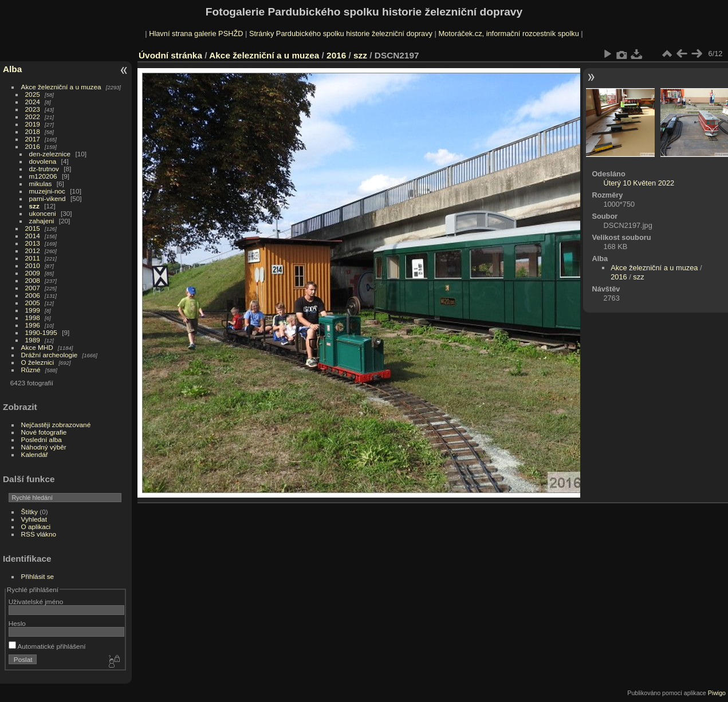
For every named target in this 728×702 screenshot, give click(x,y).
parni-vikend (48, 198)
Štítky (29, 512)
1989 (33, 340)
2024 (33, 102)
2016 (33, 146)
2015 (33, 228)
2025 (33, 94)
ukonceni (43, 213)
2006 (33, 295)
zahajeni (42, 221)
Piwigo (717, 693)
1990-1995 (41, 332)
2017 (33, 139)
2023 (33, 109)
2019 (33, 124)
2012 (33, 251)
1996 (33, 325)
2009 (33, 273)
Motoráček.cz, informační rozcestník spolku (508, 33)
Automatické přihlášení (47, 646)
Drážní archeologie (50, 355)
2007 (33, 288)
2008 (33, 280)
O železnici (38, 362)
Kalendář (35, 454)
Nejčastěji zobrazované (56, 425)
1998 (33, 318)
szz (34, 206)
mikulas (41, 184)
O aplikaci (36, 526)
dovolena (43, 161)
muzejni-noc (47, 191)
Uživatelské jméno (36, 602)
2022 (33, 117)
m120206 (43, 176)
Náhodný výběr (44, 447)
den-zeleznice (50, 154)
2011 (33, 258)
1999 (33, 310)
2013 (33, 243)
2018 (33, 131)
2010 (33, 265)
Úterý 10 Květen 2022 (639, 183)
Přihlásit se (38, 576)
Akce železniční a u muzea (61, 87)
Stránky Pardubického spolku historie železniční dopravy (341, 33)
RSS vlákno (39, 534)
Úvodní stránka (170, 55)
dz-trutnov (44, 169)
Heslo (17, 623)
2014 (33, 236)
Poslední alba (42, 439)
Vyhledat (34, 519)
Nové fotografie (44, 432)
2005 (33, 303)
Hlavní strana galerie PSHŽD (196, 33)
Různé (31, 370)
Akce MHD (37, 347)
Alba (12, 69)
